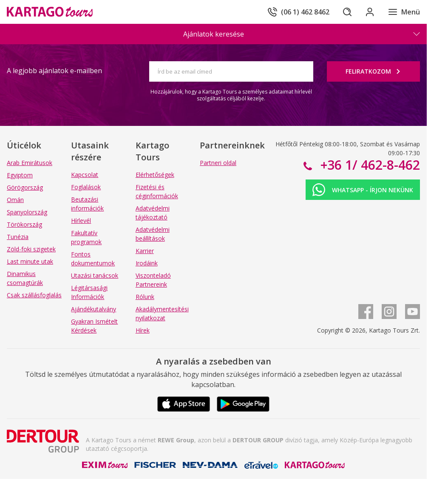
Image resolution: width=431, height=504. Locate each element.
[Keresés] (345, 12)
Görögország (25, 187)
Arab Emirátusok (30, 163)
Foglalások (86, 187)
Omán (15, 200)
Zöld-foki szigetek (31, 249)
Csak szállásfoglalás (34, 295)
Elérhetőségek (155, 175)
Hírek (143, 330)
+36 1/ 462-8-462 (369, 165)
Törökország (24, 224)
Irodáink (147, 263)
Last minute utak (30, 261)
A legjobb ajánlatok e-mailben (54, 71)
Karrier (145, 251)
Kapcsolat (85, 175)
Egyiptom (20, 175)
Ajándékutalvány (94, 309)
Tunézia (18, 237)
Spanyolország (27, 212)
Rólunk (145, 297)
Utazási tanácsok (95, 275)
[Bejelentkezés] (369, 12)
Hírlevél (81, 221)
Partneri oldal (218, 163)
